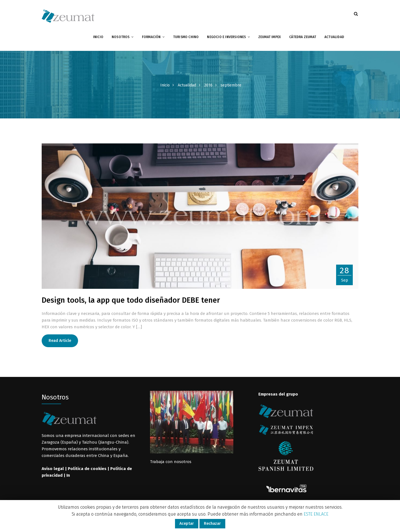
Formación (151, 37)
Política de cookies (87, 469)
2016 (208, 85)
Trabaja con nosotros (171, 462)
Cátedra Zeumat (303, 37)
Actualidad (334, 37)
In (68, 475)
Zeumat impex (270, 37)
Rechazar (212, 524)
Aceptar (187, 524)
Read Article (60, 341)
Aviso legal (53, 469)
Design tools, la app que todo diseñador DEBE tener (131, 300)
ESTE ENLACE (316, 514)
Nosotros (121, 37)
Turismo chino (186, 37)
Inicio (98, 37)
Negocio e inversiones (226, 37)
